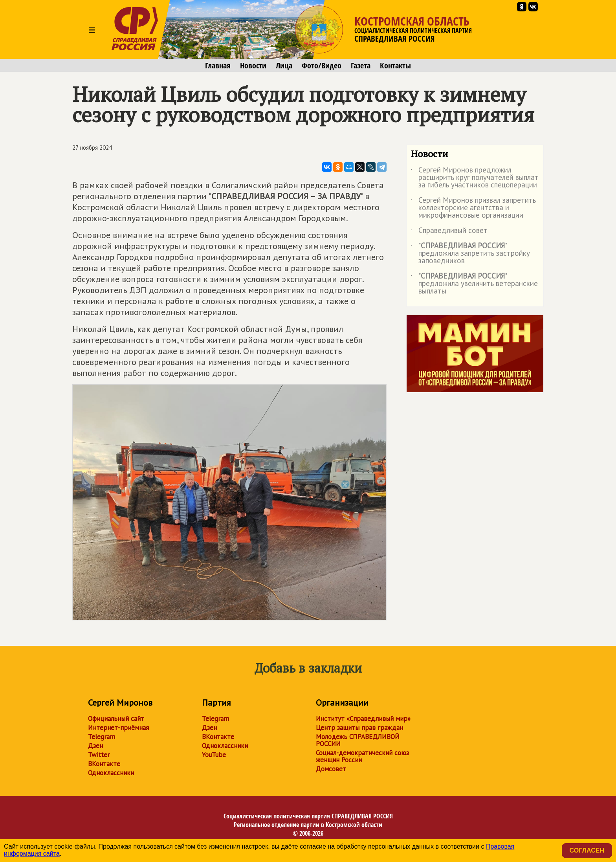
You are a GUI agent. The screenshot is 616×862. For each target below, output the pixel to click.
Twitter (99, 755)
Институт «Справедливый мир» (363, 719)
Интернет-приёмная (118, 728)
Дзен (95, 746)
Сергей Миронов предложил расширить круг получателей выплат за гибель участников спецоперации (475, 178)
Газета (361, 66)
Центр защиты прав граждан (359, 728)
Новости (253, 66)
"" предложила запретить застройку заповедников (470, 254)
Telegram (102, 737)
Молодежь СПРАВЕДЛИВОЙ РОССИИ (358, 740)
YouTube (214, 755)
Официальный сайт (116, 719)
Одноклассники (111, 773)
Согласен (587, 850)
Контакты (395, 66)
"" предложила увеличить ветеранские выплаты (474, 284)
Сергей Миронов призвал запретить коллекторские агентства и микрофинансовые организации (473, 208)
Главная (218, 66)
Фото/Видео (322, 66)
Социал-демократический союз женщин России (362, 756)
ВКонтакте (104, 764)
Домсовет (331, 769)
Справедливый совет (449, 232)
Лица (284, 66)
